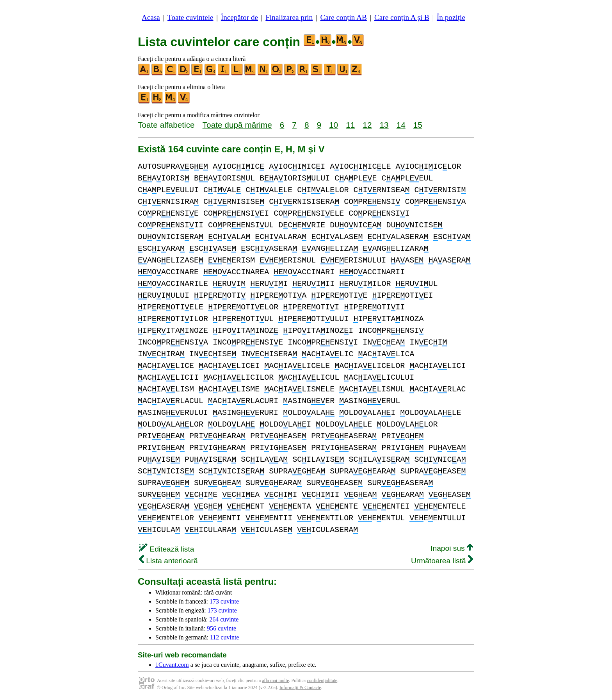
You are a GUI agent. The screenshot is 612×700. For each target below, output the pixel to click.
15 (418, 125)
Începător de (239, 17)
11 (350, 125)
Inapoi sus (452, 548)
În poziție (451, 17)
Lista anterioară (168, 561)
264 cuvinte (224, 619)
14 (401, 125)
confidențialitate (322, 680)
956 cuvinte (221, 628)
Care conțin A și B (402, 17)
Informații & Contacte (300, 687)
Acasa (151, 17)
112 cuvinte (225, 637)
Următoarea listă (442, 561)
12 (367, 125)
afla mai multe (275, 680)
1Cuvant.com (172, 665)
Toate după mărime (237, 125)
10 (334, 125)
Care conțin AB (343, 17)
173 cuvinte (224, 601)
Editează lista (166, 549)
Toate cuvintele (190, 17)
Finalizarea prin (289, 17)
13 (384, 125)
